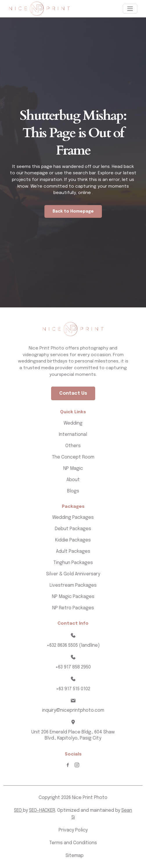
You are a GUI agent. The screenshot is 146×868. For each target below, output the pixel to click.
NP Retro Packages (73, 608)
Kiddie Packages (73, 540)
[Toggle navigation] (130, 9)
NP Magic (73, 469)
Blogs (73, 491)
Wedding (73, 423)
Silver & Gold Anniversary (73, 574)
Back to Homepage (73, 211)
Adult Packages (73, 551)
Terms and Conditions (73, 843)
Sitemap (75, 856)
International (73, 435)
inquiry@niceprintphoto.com (73, 710)
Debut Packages (73, 529)
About (73, 480)
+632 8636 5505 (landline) (73, 645)
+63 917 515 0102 (73, 689)
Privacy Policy (73, 830)
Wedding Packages (73, 518)
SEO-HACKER (42, 810)
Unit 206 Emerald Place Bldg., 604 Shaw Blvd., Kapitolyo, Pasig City (73, 735)
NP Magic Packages (73, 597)
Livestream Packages (73, 585)
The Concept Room (73, 457)
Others (73, 446)
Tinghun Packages (73, 563)
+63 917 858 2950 (73, 667)
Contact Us (73, 393)
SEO (18, 810)
